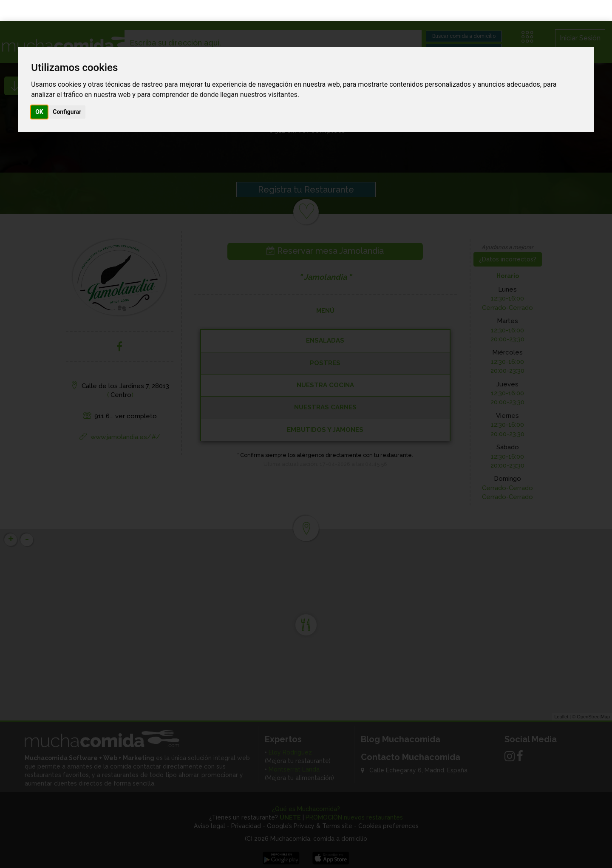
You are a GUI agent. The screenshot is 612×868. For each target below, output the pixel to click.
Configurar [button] (67, 91)
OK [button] (39, 91)
